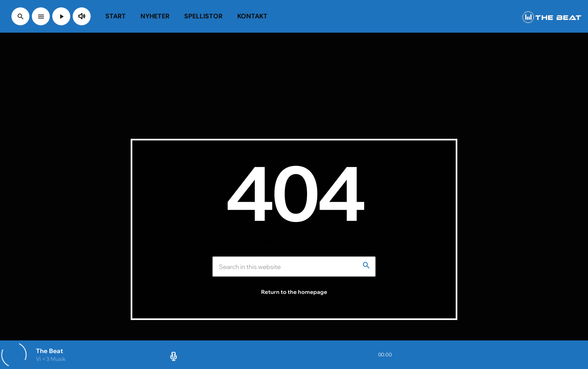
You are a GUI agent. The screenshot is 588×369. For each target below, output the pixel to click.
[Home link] (552, 16)
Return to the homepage (294, 292)
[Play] (61, 16)
